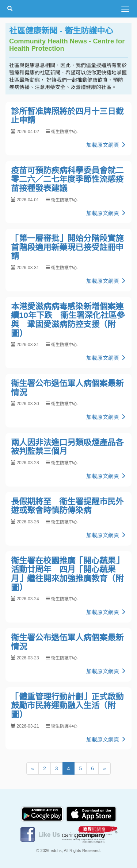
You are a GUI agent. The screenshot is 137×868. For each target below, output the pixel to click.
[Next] (104, 768)
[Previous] (33, 768)
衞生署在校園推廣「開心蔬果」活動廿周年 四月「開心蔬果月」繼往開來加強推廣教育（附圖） (67, 574)
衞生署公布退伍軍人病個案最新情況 (67, 388)
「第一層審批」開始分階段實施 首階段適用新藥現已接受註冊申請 (71, 247)
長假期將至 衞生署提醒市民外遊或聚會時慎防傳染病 (67, 506)
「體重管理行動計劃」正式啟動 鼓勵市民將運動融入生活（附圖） (71, 706)
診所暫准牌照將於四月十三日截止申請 (67, 116)
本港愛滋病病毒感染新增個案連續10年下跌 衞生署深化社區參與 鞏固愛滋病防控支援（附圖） (68, 320)
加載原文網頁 (106, 145)
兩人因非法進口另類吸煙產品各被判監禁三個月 (67, 447)
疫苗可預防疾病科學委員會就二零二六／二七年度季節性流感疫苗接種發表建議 (67, 179)
